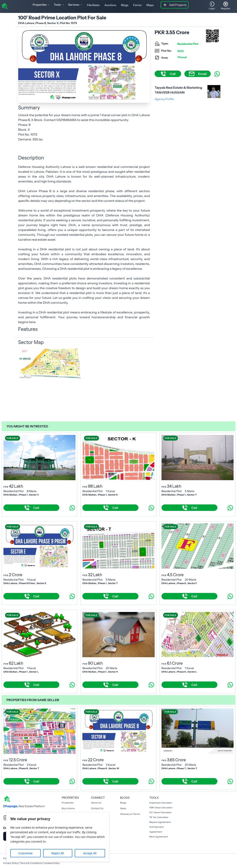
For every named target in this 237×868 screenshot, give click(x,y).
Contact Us (97, 808)
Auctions (110, 5)
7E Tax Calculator (159, 817)
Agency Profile (164, 99)
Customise (26, 853)
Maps (150, 5)
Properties (68, 803)
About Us (96, 803)
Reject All (58, 853)
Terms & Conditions (31, 863)
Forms (137, 5)
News (123, 808)
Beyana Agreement (160, 822)
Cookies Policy (52, 863)
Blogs (125, 5)
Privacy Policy (11, 863)
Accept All (90, 853)
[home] (4, 6)
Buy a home (68, 808)
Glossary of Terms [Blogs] (130, 814)
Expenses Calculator (161, 803)
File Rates (93, 5)
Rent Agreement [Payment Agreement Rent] (159, 837)
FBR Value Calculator (161, 807)
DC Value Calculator (160, 812)
